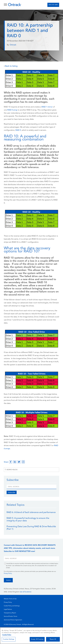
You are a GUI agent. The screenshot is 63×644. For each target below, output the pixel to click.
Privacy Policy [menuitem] (8, 602)
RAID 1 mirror (47, 107)
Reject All (53, 639)
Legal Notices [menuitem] (8, 609)
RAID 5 (18, 130)
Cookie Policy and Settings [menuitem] (12, 606)
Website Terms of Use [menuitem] (10, 599)
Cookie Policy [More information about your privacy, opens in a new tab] (7, 635)
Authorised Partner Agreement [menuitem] (13, 620)
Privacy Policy (8, 573)
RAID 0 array (12, 110)
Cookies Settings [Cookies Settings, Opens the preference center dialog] (9, 639)
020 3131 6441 (53, 5)
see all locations (26, 592)
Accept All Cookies (37, 639)
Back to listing (11, 66)
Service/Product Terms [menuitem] (10, 616)
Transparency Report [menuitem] (10, 613)
